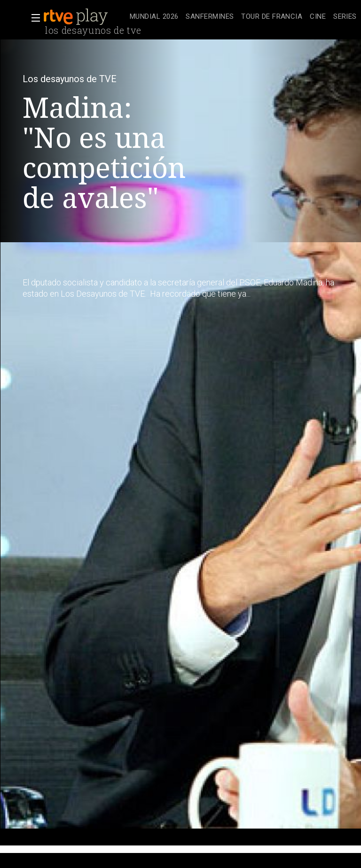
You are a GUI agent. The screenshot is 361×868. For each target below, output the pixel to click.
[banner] (85, 17)
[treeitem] (154, 17)
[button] (33, 18)
